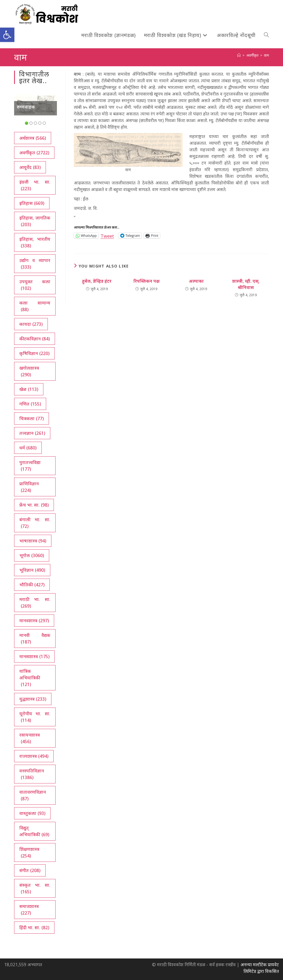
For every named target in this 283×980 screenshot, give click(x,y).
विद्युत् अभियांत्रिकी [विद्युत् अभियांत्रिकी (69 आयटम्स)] (34, 831)
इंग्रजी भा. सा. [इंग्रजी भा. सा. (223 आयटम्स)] (35, 185)
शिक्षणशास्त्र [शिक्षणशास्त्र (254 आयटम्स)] (29, 853)
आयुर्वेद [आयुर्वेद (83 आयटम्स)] (30, 167)
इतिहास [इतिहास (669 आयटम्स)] (32, 203)
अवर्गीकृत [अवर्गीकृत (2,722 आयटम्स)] (34, 153)
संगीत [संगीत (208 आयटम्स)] (30, 870)
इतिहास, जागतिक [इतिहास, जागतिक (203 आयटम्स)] (35, 221)
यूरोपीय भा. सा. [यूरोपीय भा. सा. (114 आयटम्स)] (35, 717)
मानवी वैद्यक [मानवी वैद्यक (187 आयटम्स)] (35, 639)
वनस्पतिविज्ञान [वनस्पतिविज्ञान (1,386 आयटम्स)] (32, 774)
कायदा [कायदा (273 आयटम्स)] (31, 324)
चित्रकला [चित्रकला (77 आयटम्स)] (32, 419)
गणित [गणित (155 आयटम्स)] (30, 404)
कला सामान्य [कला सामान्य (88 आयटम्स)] (35, 306)
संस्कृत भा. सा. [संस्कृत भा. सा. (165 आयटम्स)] (35, 888)
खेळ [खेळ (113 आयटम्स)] (29, 389)
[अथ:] (239, 55)
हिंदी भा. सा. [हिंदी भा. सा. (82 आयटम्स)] (34, 928)
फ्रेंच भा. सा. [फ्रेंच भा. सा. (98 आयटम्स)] (34, 505)
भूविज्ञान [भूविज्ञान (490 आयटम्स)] (32, 570)
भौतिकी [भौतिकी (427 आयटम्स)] (32, 585)
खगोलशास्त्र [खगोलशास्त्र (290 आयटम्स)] (29, 371)
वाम (266, 55)
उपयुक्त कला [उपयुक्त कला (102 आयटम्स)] (35, 285)
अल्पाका (196, 281)
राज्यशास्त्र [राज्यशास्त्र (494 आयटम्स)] (34, 756)
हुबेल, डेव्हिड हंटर (97, 281)
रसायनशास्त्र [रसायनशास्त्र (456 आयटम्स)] (30, 738)
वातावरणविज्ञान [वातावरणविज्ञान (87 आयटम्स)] (33, 795)
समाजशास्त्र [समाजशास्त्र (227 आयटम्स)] (29, 910)
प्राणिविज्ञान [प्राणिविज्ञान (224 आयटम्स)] (29, 487)
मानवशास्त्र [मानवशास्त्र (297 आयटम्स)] (34, 621)
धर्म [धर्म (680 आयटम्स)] (28, 448)
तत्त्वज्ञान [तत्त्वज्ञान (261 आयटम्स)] (32, 433)
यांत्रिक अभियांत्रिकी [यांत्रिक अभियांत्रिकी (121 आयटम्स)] (30, 678)
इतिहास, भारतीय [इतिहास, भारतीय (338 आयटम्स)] (35, 243)
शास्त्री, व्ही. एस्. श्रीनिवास (246, 284)
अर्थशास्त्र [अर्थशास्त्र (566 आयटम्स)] (33, 138)
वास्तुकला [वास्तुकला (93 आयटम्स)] (32, 813)
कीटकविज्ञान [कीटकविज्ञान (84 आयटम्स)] (35, 339)
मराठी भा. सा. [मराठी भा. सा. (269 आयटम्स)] (35, 603)
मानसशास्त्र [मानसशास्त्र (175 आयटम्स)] (34, 656)
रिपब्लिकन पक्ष (146, 281)
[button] (7, 35)
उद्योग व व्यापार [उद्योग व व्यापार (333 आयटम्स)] (35, 264)
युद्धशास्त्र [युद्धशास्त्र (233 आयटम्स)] (33, 699)
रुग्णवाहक (26, 107)
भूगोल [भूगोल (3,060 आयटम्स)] (32, 555)
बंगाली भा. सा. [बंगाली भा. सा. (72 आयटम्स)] (35, 523)
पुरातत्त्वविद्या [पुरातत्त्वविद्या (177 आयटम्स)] (30, 466)
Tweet (107, 235)
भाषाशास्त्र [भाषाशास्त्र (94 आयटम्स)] (33, 541)
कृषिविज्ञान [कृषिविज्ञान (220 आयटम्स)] (34, 353)
